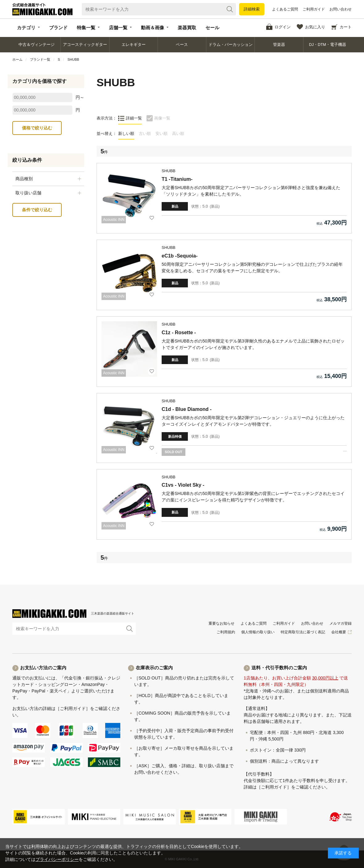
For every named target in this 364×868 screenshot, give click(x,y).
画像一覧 (162, 118)
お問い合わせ (341, 9)
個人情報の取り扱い (258, 632)
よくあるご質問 (285, 9)
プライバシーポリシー (57, 859)
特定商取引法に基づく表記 (303, 632)
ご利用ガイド (314, 9)
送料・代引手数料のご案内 (279, 668)
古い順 (145, 134)
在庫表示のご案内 (154, 668)
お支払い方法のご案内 (43, 668)
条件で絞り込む (37, 210)
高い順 (178, 134)
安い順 (161, 134)
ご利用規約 (226, 632)
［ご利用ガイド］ (73, 708)
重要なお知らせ (221, 623)
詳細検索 (252, 9)
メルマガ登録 (341, 623)
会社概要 (339, 632)
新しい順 (126, 134)
